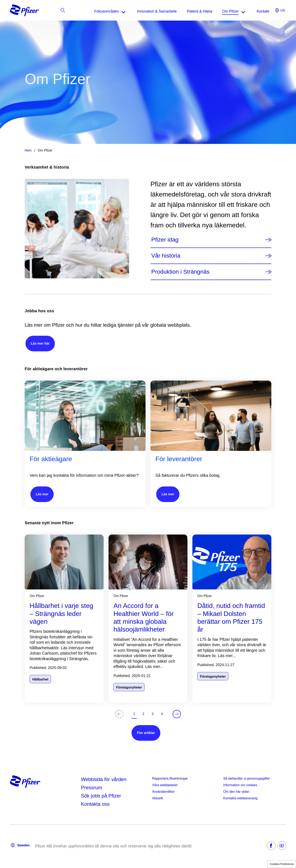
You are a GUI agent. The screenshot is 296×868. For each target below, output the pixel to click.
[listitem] (268, 11)
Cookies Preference (282, 864)
